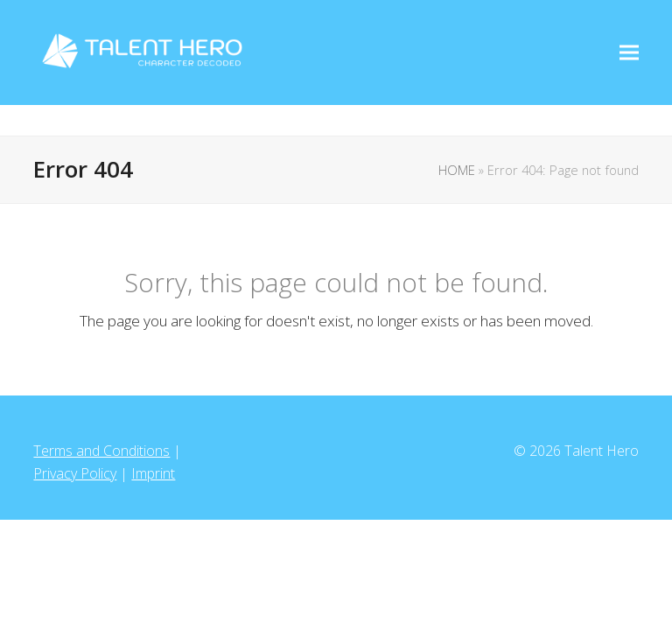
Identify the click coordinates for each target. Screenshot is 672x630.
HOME (457, 170)
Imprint (153, 473)
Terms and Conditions (101, 451)
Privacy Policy (75, 473)
